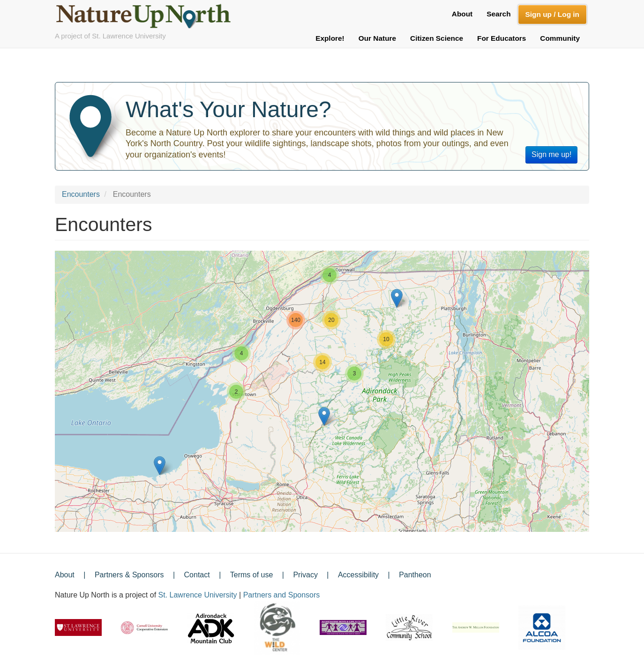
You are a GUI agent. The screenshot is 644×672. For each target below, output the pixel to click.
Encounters (81, 194)
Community (560, 38)
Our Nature (377, 38)
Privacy (305, 575)
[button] (160, 466)
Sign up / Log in (552, 14)
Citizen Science (437, 38)
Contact (197, 575)
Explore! (330, 38)
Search (498, 14)
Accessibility (358, 575)
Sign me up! (551, 154)
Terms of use (252, 575)
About (462, 14)
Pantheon (415, 575)
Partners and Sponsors (282, 595)
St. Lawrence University (198, 595)
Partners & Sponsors (129, 575)
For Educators (502, 38)
